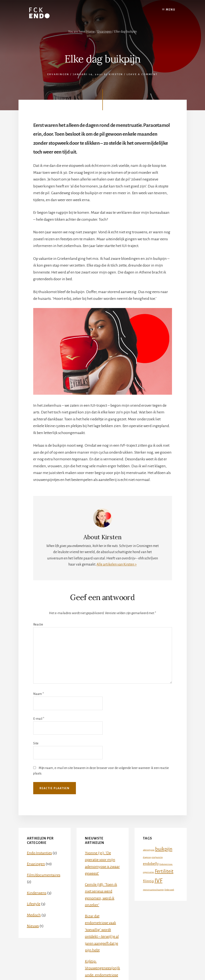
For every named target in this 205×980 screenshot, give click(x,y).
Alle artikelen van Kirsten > (117, 564)
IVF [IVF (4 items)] (159, 881)
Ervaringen (58, 74)
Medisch (34, 915)
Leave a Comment (142, 74)
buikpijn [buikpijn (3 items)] (164, 849)
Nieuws (33, 926)
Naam (38, 694)
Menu (171, 10)
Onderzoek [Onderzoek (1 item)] (169, 890)
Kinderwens (37, 893)
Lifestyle (34, 904)
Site (36, 743)
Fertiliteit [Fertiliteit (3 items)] (164, 871)
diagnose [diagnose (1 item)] (147, 857)
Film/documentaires (44, 875)
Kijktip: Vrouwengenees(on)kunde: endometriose (102, 968)
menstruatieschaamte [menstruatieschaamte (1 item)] (153, 890)
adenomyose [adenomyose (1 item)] (149, 850)
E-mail (39, 719)
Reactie (38, 624)
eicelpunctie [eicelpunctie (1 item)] (157, 857)
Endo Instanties (39, 853)
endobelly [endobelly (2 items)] (151, 864)
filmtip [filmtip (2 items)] (148, 881)
